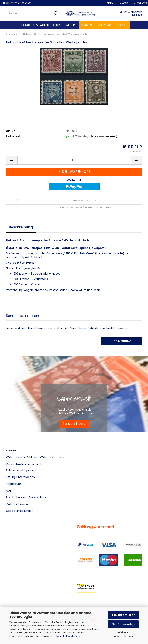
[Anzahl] (74, 160)
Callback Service (17, 504)
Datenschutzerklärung (67, 636)
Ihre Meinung (121, 341)
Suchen (122, 25)
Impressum (14, 484)
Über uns (105, 25)
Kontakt (11, 450)
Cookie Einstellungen (20, 511)
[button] (110, 3)
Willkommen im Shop (17, 3)
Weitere (71, 25)
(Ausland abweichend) (104, 136)
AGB (9, 491)
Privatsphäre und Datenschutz (26, 497)
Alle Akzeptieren (123, 615)
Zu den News (74, 424)
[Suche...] (56, 14)
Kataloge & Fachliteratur (40, 25)
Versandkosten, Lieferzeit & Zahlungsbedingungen (24, 467)
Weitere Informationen (123, 634)
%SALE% (87, 25)
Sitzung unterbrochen (20, 477)
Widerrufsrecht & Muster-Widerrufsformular (35, 457)
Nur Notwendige (124, 624)
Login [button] (123, 3)
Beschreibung (21, 227)
